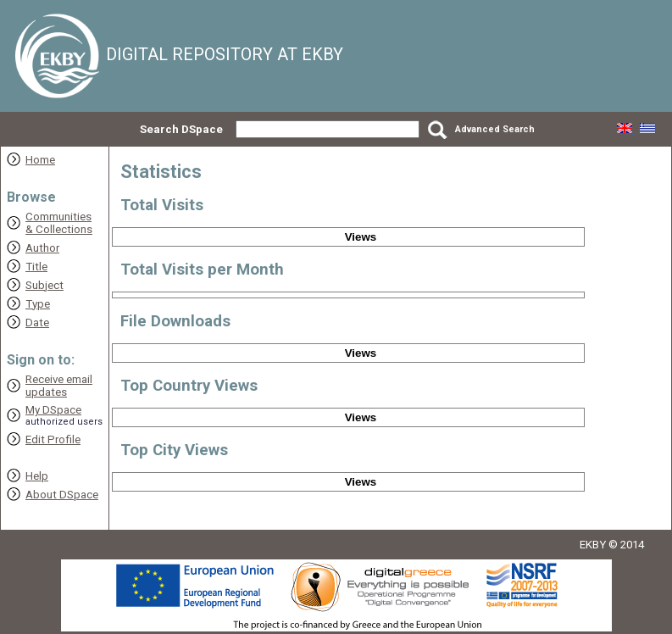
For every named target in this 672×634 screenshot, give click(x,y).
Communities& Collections (59, 223)
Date (37, 323)
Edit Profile (53, 439)
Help (37, 476)
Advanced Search (495, 129)
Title (36, 267)
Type (38, 304)
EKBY (593, 545)
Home (40, 160)
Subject (44, 285)
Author (42, 248)
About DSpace (62, 495)
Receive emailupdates (59, 386)
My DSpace (53, 410)
